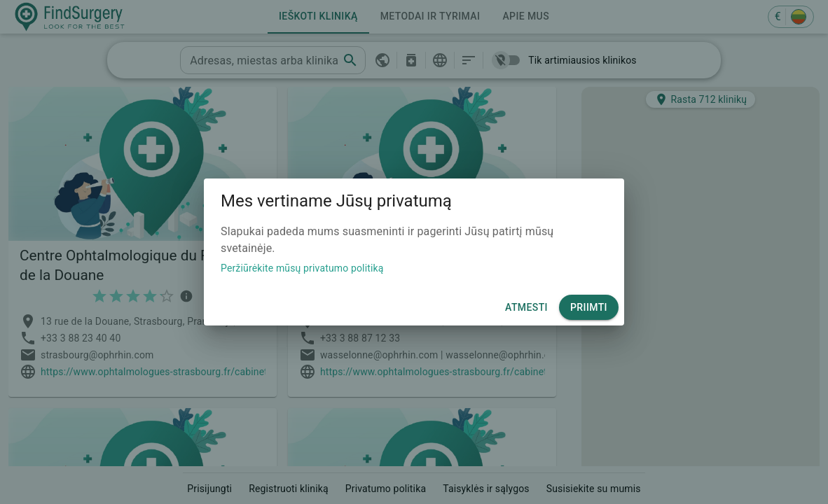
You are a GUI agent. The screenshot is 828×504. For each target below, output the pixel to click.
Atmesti (526, 308)
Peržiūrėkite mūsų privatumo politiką (302, 268)
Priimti (589, 308)
